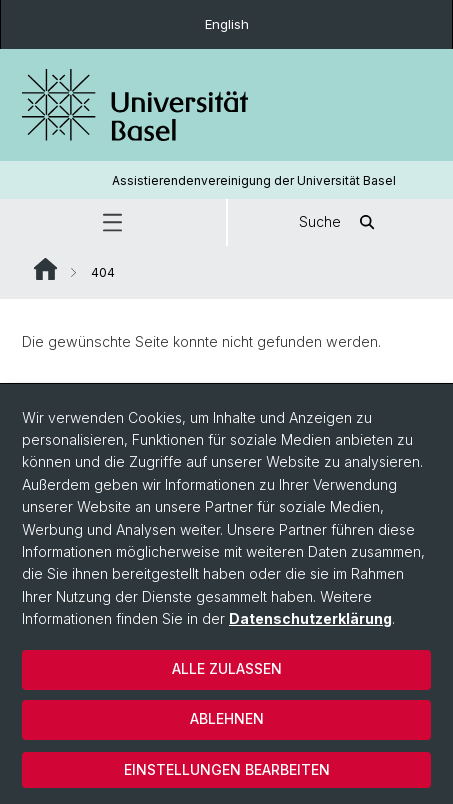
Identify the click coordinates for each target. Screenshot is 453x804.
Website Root (45, 269)
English (227, 24)
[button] (113, 222)
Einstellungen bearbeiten (227, 769)
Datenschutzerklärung (310, 618)
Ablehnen (227, 718)
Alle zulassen (227, 668)
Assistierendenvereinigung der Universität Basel (254, 180)
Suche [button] (340, 222)
